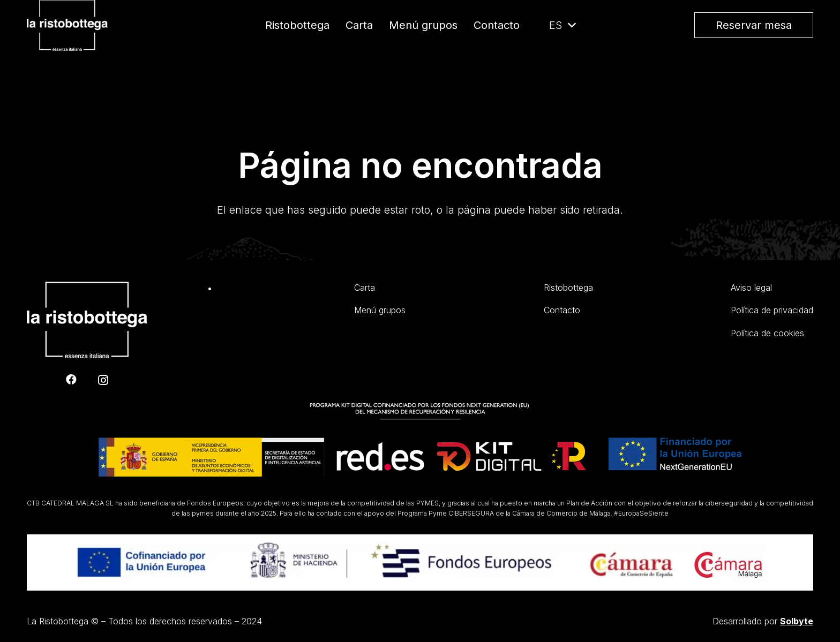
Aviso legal (751, 288)
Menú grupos (380, 310)
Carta (365, 288)
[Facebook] (71, 380)
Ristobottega (568, 288)
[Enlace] (87, 51)
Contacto (562, 310)
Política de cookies (767, 333)
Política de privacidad (772, 310)
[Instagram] (103, 380)
